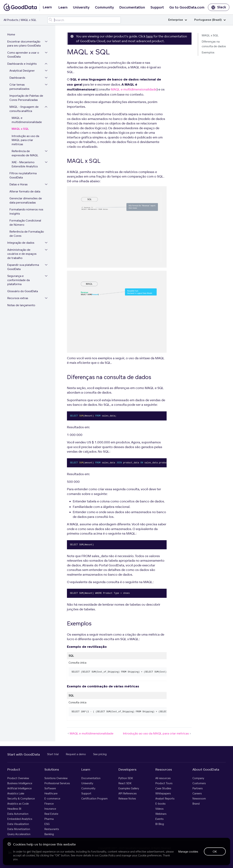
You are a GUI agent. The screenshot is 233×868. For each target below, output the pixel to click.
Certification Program (94, 798)
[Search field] (84, 20)
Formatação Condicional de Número (25, 223)
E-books (160, 804)
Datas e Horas (19, 184)
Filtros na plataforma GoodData (23, 175)
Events (159, 819)
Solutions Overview (56, 778)
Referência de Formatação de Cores (27, 234)
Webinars (161, 814)
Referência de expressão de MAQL (25, 153)
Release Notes (127, 798)
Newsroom (199, 798)
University (81, 7)
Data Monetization (19, 829)
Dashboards (17, 78)
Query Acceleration (19, 834)
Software (50, 788)
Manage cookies (188, 852)
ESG (47, 824)
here (150, 36)
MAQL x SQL (20, 129)
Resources (164, 769)
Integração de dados (21, 243)
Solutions (52, 769)
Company (198, 778)
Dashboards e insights (22, 64)
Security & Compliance (21, 798)
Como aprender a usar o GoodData (23, 55)
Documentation (132, 7)
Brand (196, 804)
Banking (49, 834)
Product (14, 769)
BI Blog (160, 824)
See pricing (100, 754)
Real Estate (51, 814)
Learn (63, 7)
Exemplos (208, 52)
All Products (11, 20)
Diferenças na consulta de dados (214, 44)
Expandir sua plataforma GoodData (23, 267)
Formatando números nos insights (26, 212)
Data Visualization (18, 824)
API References (128, 793)
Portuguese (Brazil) (210, 20)
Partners (198, 788)
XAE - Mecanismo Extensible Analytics (25, 164)
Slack (219, 7)
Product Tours (164, 783)
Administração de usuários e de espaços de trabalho (22, 254)
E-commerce (52, 798)
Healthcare (51, 793)
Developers (127, 769)
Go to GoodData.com (187, 7)
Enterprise (178, 20)
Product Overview (18, 778)
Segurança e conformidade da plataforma (18, 280)
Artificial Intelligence (19, 788)
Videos (159, 809)
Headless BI (14, 809)
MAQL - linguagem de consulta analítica (24, 109)
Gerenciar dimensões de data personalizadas (26, 200)
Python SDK (126, 778)
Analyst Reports (165, 798)
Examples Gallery (129, 788)
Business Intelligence (20, 783)
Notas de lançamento (21, 305)
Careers (197, 793)
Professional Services (57, 783)
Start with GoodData (24, 754)
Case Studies (163, 788)
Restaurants (52, 829)
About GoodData (206, 769)
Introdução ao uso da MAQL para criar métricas (25, 140)
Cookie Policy (107, 855)
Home (11, 34)
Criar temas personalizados (19, 87)
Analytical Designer (22, 71)
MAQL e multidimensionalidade (27, 120)
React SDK (125, 783)
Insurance (50, 809)
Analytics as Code (18, 804)
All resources (163, 778)
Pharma (49, 819)
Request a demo (76, 754)
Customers (199, 783)
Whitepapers (163, 793)
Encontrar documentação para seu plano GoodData (24, 44)
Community (104, 7)
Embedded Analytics (20, 819)
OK (215, 851)
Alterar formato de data (25, 191)
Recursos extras (18, 298)
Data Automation (18, 814)
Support (157, 7)
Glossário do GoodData (23, 291)
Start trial (53, 754)
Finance (49, 804)
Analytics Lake (16, 793)
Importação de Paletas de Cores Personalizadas (26, 98)
